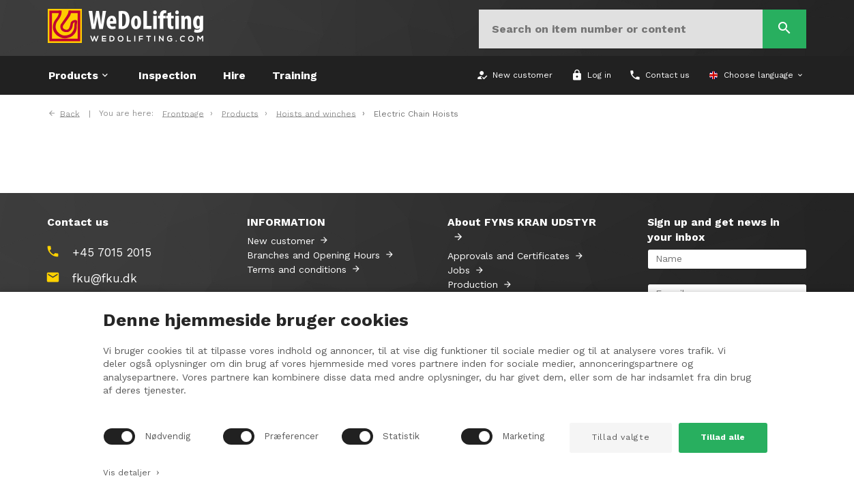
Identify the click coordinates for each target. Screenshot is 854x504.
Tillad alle (723, 437)
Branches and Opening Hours (313, 255)
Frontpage (183, 113)
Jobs (459, 270)
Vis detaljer (131, 471)
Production (473, 284)
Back (70, 113)
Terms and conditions (297, 269)
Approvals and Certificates (509, 256)
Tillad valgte (621, 437)
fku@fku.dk (105, 278)
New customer (281, 241)
